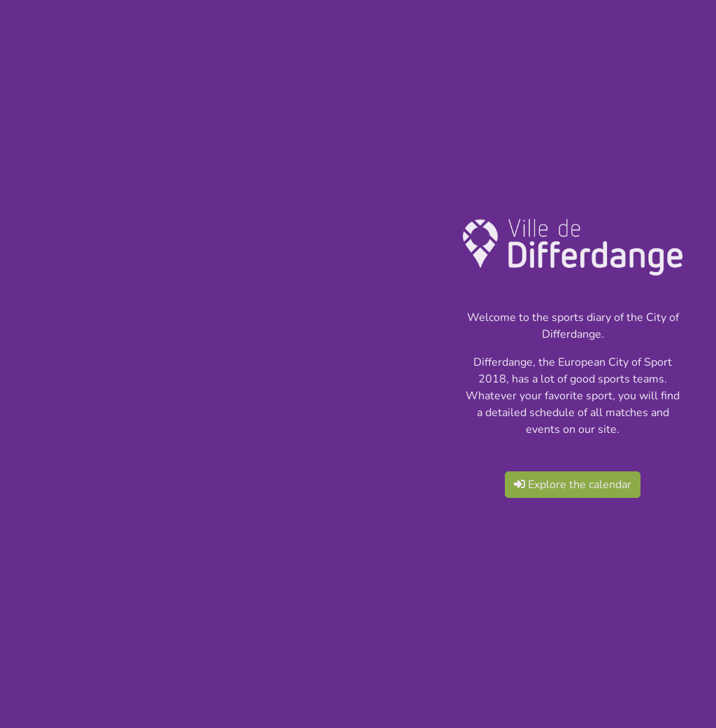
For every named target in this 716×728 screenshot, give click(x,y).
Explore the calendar (573, 485)
